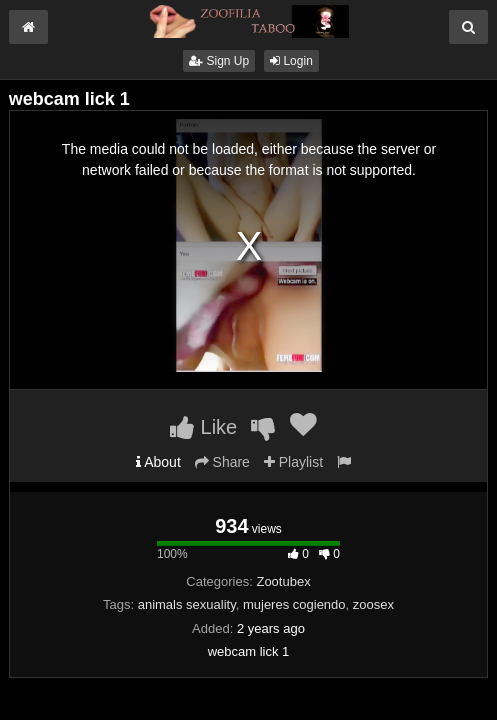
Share (222, 462)
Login (291, 61)
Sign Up (219, 61)
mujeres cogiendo (294, 604)
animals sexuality (187, 604)
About (158, 462)
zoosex (373, 604)
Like (203, 427)
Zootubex (283, 581)
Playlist (293, 462)
